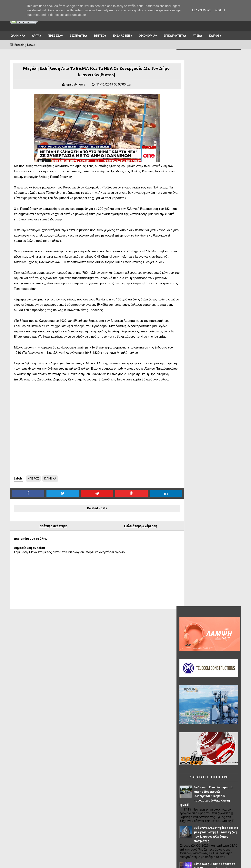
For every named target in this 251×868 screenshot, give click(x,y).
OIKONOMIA (208, 660)
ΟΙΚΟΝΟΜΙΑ (147, 35)
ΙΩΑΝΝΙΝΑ (17, 35)
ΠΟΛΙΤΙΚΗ (226, 712)
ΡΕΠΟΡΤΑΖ (213, 730)
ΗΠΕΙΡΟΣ (33, 500)
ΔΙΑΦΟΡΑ (188, 686)
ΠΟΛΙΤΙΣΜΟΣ (190, 721)
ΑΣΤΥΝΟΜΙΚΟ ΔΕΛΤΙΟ (195, 677)
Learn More (202, 10)
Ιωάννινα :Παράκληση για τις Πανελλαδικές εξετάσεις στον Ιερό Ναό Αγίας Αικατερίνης (215, 386)
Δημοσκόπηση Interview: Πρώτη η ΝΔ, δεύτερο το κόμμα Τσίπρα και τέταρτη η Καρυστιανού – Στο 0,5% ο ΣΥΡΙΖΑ (208, 530)
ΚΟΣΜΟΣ (187, 712)
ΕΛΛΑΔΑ (205, 686)
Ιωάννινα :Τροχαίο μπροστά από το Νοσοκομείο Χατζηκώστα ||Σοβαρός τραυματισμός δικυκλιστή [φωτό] (206, 238)
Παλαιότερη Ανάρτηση (128, 548)
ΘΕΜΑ (226, 695)
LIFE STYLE (189, 660)
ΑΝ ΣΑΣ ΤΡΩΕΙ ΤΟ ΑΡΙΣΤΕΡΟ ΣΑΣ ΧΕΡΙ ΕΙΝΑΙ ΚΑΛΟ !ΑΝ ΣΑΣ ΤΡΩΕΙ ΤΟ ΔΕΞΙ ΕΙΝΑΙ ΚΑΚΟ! (207, 494)
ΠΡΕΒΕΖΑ (55, 35)
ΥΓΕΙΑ (197, 35)
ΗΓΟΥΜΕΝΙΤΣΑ (191, 695)
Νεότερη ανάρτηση (49, 548)
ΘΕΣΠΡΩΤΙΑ (78, 35)
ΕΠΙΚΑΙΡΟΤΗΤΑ (174, 35)
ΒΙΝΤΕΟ (99, 35)
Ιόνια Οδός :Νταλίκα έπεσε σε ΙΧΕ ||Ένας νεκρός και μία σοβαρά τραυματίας (215, 310)
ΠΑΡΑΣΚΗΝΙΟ (206, 712)
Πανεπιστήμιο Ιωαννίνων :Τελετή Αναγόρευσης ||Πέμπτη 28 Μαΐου (215, 462)
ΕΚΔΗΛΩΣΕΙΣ (122, 35)
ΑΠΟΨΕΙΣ (188, 668)
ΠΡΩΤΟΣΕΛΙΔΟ (191, 730)
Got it (220, 10)
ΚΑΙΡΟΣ (214, 35)
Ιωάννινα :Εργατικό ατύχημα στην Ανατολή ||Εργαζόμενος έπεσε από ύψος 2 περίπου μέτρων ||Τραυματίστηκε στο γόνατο (207, 426)
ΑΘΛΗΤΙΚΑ (228, 660)
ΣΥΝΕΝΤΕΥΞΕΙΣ (191, 739)
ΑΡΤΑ (36, 35)
